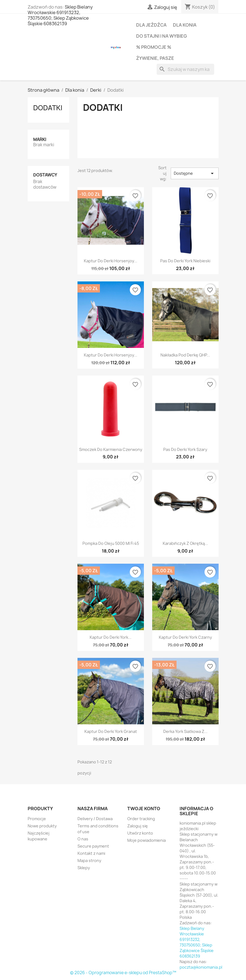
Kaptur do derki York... (111, 637)
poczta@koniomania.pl (201, 967)
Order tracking (141, 819)
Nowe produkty (42, 826)
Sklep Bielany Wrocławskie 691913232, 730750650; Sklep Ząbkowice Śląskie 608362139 (60, 15)
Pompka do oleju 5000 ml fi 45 (111, 543)
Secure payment (93, 846)
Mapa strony (89, 860)
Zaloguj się (138, 826)
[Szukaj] (185, 69)
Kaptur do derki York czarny (185, 637)
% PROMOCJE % (154, 47)
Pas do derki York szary (185, 449)
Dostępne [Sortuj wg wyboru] (195, 173)
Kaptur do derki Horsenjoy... (111, 261)
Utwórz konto (140, 833)
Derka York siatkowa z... (185, 731)
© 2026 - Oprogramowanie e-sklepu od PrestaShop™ (123, 973)
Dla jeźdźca (151, 25)
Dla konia (185, 25)
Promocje (37, 819)
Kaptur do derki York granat (111, 731)
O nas (83, 839)
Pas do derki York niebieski (185, 261)
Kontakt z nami (91, 853)
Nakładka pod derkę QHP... (185, 355)
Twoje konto (144, 809)
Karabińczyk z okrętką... (185, 543)
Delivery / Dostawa (95, 819)
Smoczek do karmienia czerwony (111, 449)
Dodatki (48, 108)
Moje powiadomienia (147, 840)
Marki (40, 139)
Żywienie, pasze (155, 58)
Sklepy (84, 868)
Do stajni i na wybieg (161, 36)
